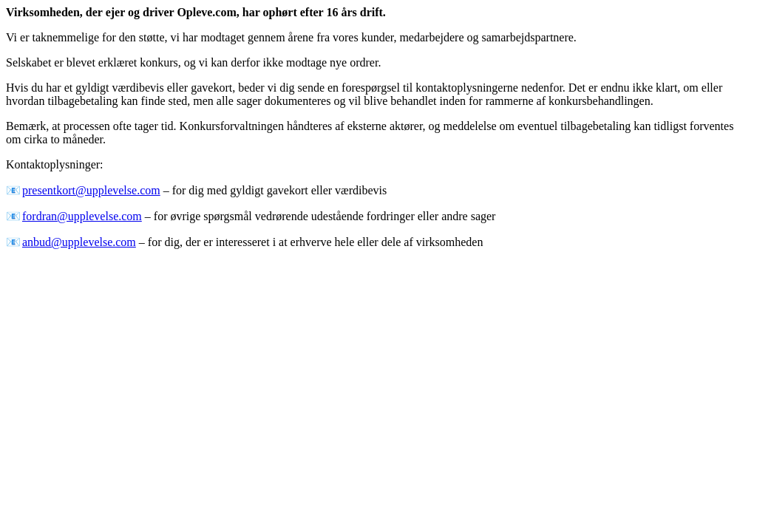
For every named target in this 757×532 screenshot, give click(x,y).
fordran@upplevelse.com (82, 216)
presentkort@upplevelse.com (91, 190)
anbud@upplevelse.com (79, 242)
